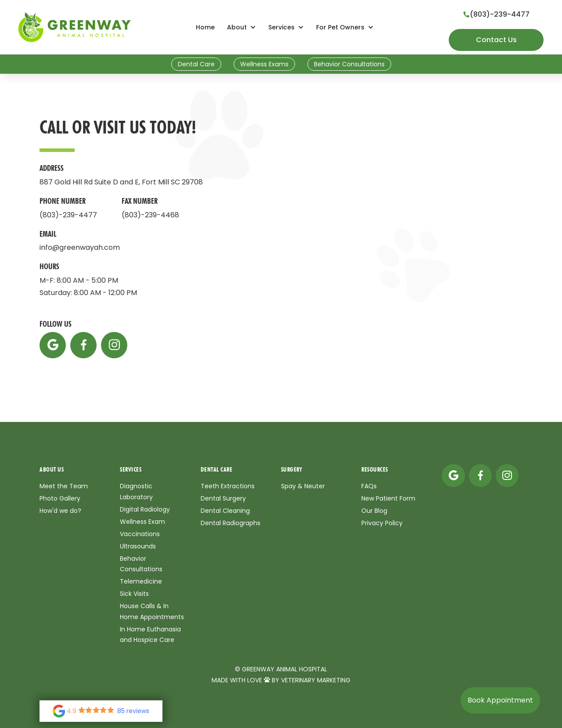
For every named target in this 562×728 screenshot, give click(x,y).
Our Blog (374, 511)
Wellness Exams (264, 64)
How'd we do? (60, 511)
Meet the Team (64, 486)
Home (205, 27)
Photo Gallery (60, 498)
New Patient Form (388, 498)
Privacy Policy (382, 523)
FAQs (369, 486)
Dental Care (196, 64)
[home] (75, 27)
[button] (241, 27)
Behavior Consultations (349, 64)
